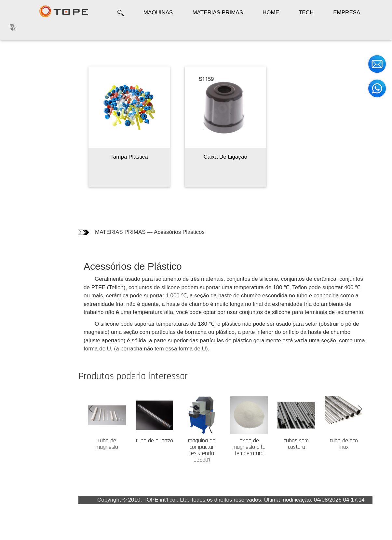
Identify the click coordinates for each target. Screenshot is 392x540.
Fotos (16, 78)
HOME (271, 13)
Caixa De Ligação (225, 157)
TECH (306, 13)
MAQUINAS (158, 13)
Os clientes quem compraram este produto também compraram (27, 108)
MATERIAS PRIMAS (218, 13)
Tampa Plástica (129, 157)
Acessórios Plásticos (179, 232)
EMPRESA (347, 13)
